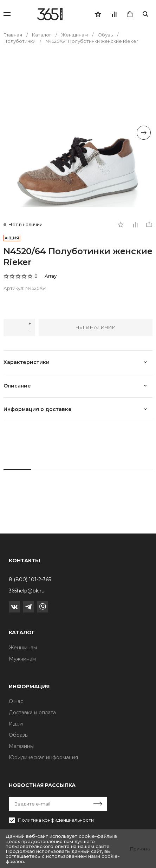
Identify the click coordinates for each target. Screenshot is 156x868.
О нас (16, 701)
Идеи (16, 724)
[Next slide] (144, 133)
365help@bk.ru (27, 591)
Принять (140, 849)
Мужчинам (22, 659)
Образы (19, 735)
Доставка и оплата (32, 713)
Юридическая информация (43, 757)
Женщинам (23, 648)
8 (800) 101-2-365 (30, 579)
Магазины (21, 746)
